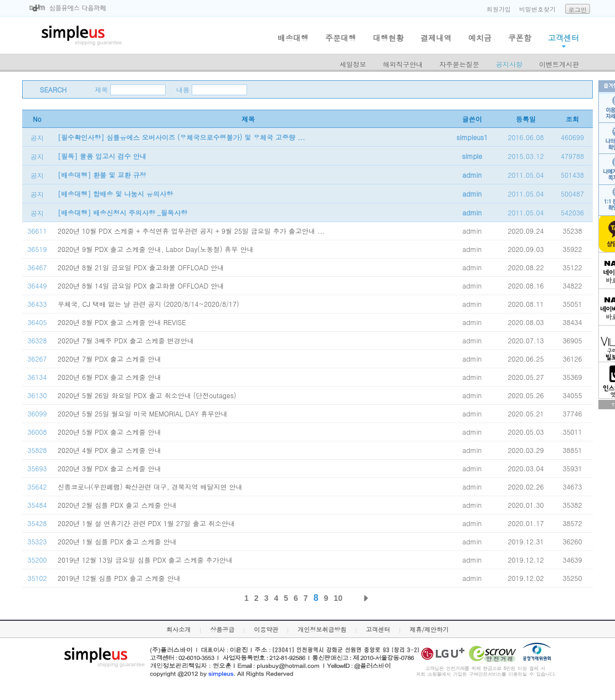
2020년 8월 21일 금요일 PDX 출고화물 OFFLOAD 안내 (141, 267)
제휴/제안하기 (429, 629)
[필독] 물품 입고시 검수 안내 (102, 156)
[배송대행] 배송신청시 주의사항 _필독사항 (122, 212)
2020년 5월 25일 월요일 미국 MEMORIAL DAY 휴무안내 (143, 413)
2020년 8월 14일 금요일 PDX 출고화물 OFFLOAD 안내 (141, 285)
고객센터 (563, 38)
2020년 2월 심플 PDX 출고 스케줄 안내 (117, 505)
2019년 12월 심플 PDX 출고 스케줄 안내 (119, 578)
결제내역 (436, 38)
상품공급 (222, 629)
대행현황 (388, 38)
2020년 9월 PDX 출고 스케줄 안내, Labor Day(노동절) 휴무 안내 (155, 249)
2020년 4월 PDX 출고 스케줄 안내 (109, 450)
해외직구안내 (403, 64)
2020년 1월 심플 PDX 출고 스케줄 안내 (117, 541)
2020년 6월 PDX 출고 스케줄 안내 (109, 377)
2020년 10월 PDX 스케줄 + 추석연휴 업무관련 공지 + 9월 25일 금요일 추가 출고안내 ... (191, 231)
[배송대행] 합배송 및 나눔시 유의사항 (115, 194)
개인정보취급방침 (322, 629)
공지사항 (509, 64)
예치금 (480, 38)
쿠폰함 (520, 38)
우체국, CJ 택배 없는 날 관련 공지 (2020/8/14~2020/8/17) (148, 304)
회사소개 (178, 629)
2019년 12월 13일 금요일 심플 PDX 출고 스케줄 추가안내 (145, 560)
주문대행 (341, 38)
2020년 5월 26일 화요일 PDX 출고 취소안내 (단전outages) (147, 395)
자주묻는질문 (459, 64)
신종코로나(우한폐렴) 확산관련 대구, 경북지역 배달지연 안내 (150, 487)
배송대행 (293, 38)
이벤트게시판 (559, 64)
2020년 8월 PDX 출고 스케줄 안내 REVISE (122, 322)
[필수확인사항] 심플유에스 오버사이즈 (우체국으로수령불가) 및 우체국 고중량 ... (181, 137)
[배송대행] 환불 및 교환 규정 (102, 175)
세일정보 (353, 64)
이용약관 (266, 629)
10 (338, 598)
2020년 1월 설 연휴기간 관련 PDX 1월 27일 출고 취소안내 (146, 523)
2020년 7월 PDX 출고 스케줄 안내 (109, 359)
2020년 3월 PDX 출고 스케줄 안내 (109, 468)
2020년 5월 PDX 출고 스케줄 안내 (109, 432)
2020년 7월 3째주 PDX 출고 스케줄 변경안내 (126, 340)
